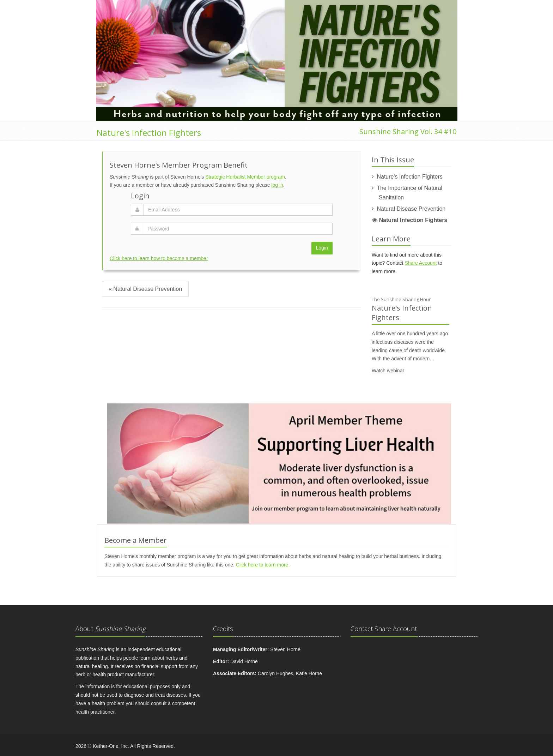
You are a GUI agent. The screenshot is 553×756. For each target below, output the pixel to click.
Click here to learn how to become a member (159, 258)
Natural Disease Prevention (411, 209)
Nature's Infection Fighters (149, 133)
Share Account (421, 263)
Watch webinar (388, 371)
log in (277, 185)
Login (322, 248)
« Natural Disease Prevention (145, 289)
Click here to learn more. (263, 565)
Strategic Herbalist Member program (245, 177)
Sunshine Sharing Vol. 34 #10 (408, 131)
